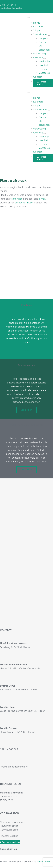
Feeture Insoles (43, 862)
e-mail (42, 199)
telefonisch (16, 199)
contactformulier (24, 203)
